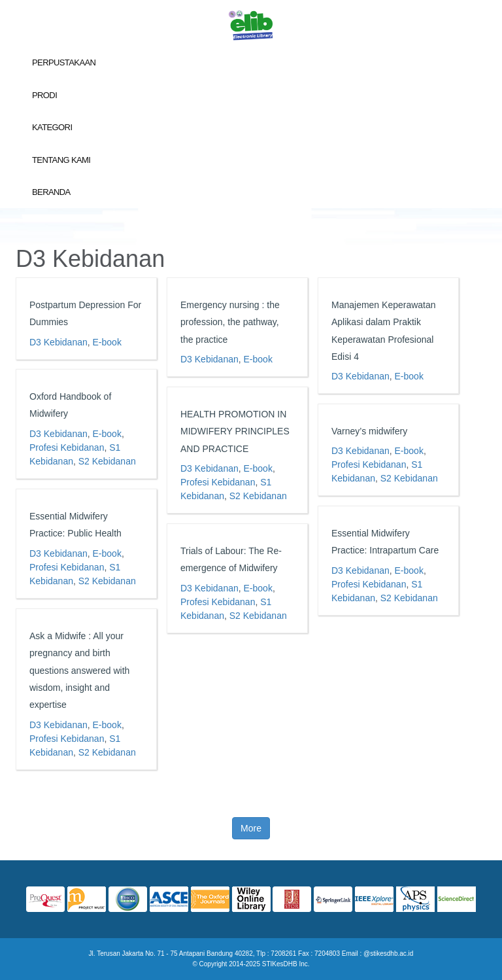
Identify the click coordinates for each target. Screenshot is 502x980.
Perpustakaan (64, 62)
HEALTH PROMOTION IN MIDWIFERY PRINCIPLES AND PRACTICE (235, 431)
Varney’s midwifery (369, 431)
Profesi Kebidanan (67, 447)
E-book (107, 342)
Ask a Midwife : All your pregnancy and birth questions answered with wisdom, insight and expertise (79, 671)
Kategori (52, 127)
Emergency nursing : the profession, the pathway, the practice (230, 322)
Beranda (51, 192)
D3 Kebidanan (59, 342)
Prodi (44, 95)
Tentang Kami (61, 160)
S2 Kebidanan (107, 461)
